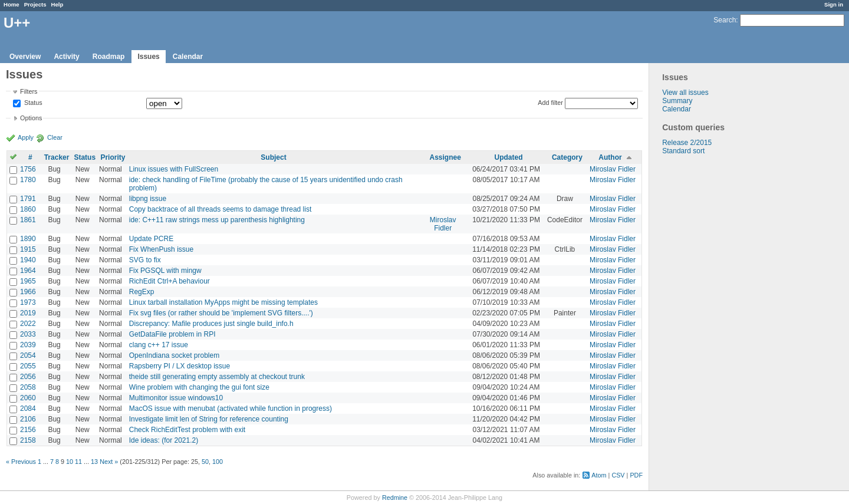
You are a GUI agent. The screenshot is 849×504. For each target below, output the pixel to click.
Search (725, 20)
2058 (28, 387)
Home (11, 4)
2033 (28, 334)
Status (32, 103)
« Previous (21, 462)
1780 (28, 180)
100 (218, 462)
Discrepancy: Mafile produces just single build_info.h (211, 324)
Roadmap (109, 57)
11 (78, 462)
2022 (28, 324)
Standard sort (683, 151)
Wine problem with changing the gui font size (199, 387)
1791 (28, 199)
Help (57, 4)
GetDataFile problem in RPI (172, 334)
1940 (28, 260)
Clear (55, 137)
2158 (28, 440)
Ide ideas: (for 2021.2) (164, 440)
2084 (28, 409)
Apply (26, 137)
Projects (35, 4)
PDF (636, 475)
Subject (273, 157)
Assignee (445, 157)
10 (70, 462)
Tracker (57, 157)
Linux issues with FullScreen (174, 169)
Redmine (395, 498)
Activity (66, 57)
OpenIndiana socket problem (174, 355)
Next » (109, 462)
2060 (28, 398)
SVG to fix (145, 260)
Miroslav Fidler (613, 169)
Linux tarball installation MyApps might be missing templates (223, 302)
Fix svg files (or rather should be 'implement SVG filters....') (221, 313)
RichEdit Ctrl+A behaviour (170, 281)
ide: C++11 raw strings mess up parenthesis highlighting (217, 220)
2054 (28, 355)
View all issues (685, 93)
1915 (28, 249)
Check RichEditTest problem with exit (187, 430)
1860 (28, 209)
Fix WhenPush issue (161, 249)
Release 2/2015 (687, 143)
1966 (28, 292)
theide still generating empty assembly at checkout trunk (217, 377)
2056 (28, 377)
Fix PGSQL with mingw (165, 271)
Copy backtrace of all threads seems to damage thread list (221, 209)
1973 (28, 302)
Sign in (834, 4)
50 (205, 462)
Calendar (188, 57)
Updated (509, 157)
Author (610, 157)
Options (31, 118)
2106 (28, 419)
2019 (28, 313)
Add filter (550, 103)
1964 (28, 271)
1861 (28, 220)
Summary (677, 101)
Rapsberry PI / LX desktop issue (180, 366)
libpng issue (148, 199)
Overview (25, 57)
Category (567, 157)
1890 (28, 239)
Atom (599, 475)
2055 (28, 366)
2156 (28, 430)
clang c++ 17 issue (159, 345)
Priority (113, 157)
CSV (618, 475)
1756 (28, 169)
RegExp (142, 292)
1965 (28, 281)
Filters (29, 91)
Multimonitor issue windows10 (176, 398)
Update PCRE (151, 239)
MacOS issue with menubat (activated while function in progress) (231, 409)
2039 (28, 345)
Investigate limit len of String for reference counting (209, 419)
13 (94, 462)
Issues (148, 57)
